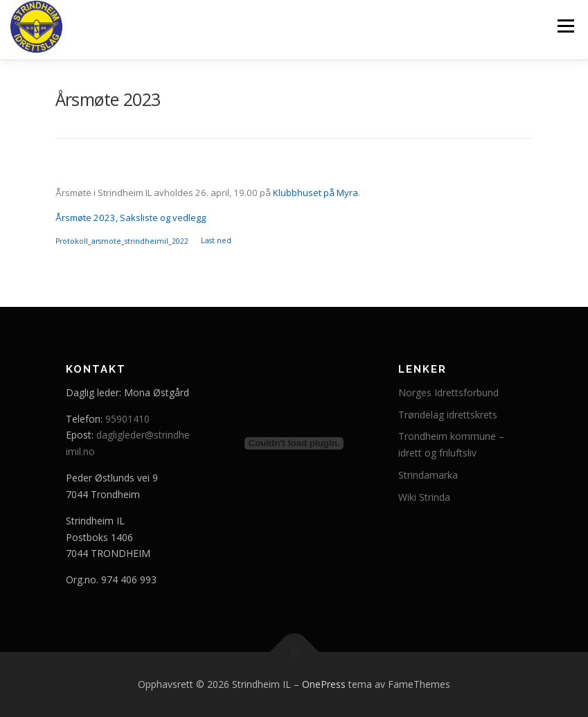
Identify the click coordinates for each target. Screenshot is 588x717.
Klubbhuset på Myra (315, 193)
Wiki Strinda (424, 497)
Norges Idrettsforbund (448, 392)
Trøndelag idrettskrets (448, 415)
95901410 (127, 419)
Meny (565, 26)
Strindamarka (428, 475)
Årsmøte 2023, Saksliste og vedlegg (131, 218)
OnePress (324, 684)
